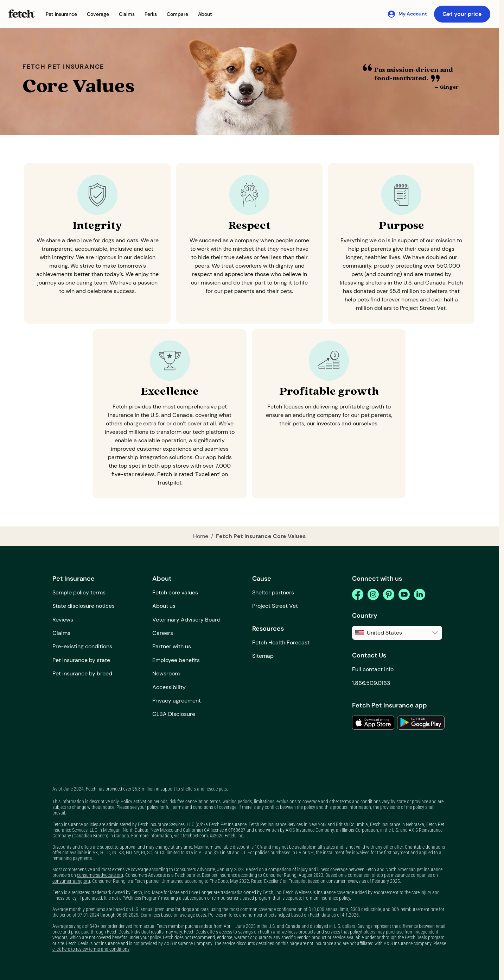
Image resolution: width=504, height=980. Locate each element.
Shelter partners (273, 592)
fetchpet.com (195, 836)
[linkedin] (420, 594)
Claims (61, 633)
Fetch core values (175, 592)
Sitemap (263, 656)
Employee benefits (176, 660)
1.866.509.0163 (371, 683)
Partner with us (172, 646)
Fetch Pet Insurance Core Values (261, 536)
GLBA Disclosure (174, 714)
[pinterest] (389, 594)
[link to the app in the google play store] (421, 723)
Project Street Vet (275, 606)
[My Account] (407, 14)
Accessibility (169, 687)
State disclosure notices (84, 606)
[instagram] (373, 594)
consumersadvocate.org (100, 875)
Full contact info (373, 669)
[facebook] (358, 594)
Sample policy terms (79, 592)
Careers (163, 633)
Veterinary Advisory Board (186, 620)
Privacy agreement (177, 701)
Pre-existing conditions (82, 646)
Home (201, 536)
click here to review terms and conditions (91, 949)
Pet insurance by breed (82, 673)
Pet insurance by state (81, 660)
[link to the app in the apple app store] (373, 723)
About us (164, 606)
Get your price (462, 14)
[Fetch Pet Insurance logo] (21, 14)
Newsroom (166, 673)
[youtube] (404, 594)
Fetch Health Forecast (281, 642)
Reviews (63, 620)
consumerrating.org (71, 881)
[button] (61, 14)
